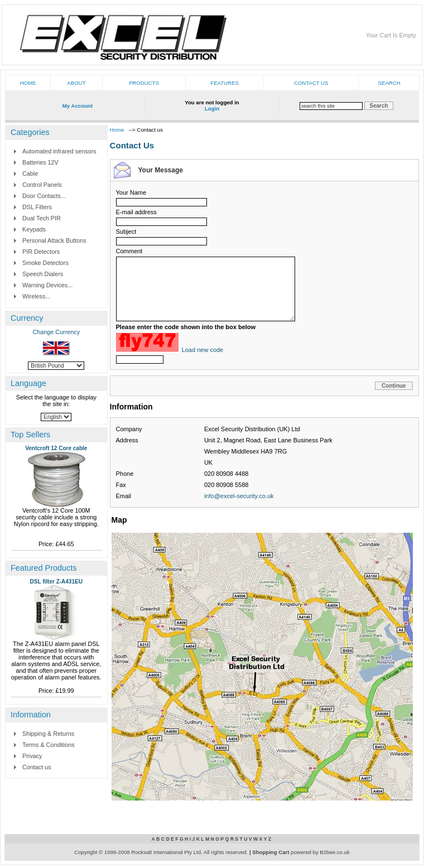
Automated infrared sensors (59, 151)
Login (212, 108)
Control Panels (42, 185)
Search (389, 83)
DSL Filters (37, 207)
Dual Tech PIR (42, 218)
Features (224, 83)
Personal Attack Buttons (54, 240)
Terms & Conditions (49, 745)
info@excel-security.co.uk (239, 496)
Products (144, 83)
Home (28, 83)
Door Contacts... (44, 196)
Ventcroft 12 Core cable (56, 448)
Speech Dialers (43, 274)
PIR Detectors (41, 252)
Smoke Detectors (45, 263)
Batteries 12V (40, 162)
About (76, 83)
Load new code (203, 350)
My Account (78, 106)
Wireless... (36, 296)
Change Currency (56, 332)
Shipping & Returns (48, 734)
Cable (30, 173)
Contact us (311, 83)
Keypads (34, 229)
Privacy (32, 756)
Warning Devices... (47, 285)
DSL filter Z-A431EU (56, 582)
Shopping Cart (271, 852)
